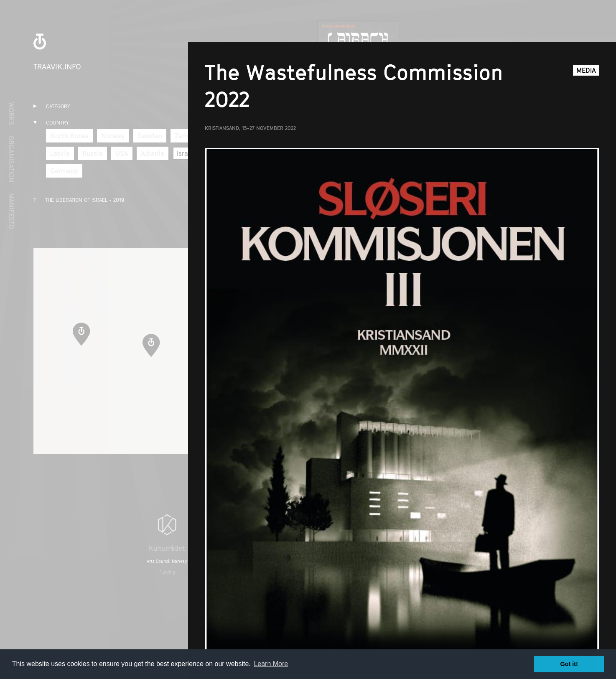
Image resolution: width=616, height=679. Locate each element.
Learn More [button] (271, 664)
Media (586, 70)
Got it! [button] (569, 664)
